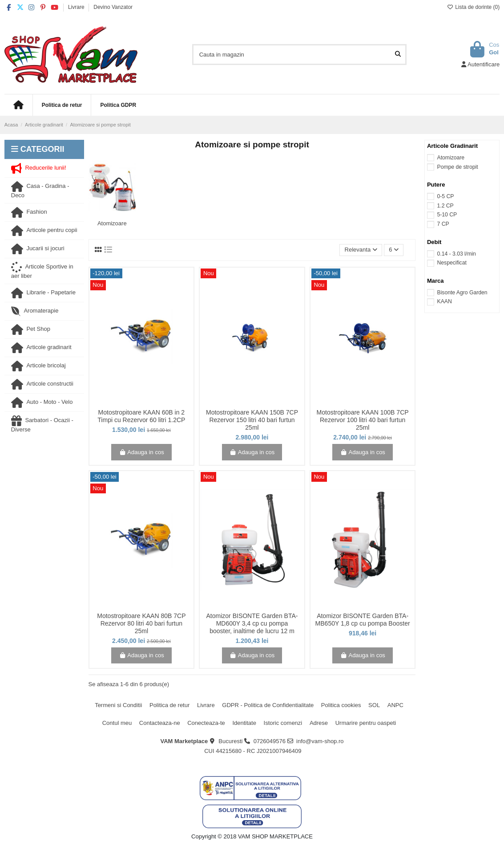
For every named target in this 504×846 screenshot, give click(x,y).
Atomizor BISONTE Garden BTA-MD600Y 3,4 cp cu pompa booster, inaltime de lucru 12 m (252, 623)
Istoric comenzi (283, 723)
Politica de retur (169, 705)
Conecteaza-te (206, 723)
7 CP (443, 224)
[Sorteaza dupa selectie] (361, 250)
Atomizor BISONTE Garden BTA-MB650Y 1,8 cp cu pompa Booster (363, 620)
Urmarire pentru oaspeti (366, 723)
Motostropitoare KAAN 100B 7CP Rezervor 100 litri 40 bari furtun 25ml (363, 420)
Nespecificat (452, 263)
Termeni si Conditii (118, 705)
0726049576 (270, 741)
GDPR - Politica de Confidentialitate (268, 705)
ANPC (395, 705)
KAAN (445, 301)
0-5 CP (446, 196)
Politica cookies (341, 705)
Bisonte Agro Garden (462, 293)
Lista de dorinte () (473, 7)
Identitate (244, 723)
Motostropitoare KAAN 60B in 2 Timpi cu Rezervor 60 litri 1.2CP (141, 416)
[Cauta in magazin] (398, 54)
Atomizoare (112, 223)
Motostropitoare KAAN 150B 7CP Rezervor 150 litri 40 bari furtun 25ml (252, 420)
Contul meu (117, 723)
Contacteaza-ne (160, 723)
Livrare (77, 7)
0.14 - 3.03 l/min (457, 254)
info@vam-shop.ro (320, 741)
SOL (374, 705)
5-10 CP (447, 215)
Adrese (319, 723)
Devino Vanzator (113, 7)
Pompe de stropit (458, 167)
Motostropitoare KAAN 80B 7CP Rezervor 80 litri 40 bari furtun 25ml (141, 623)
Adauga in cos (141, 452)
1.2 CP (446, 206)
